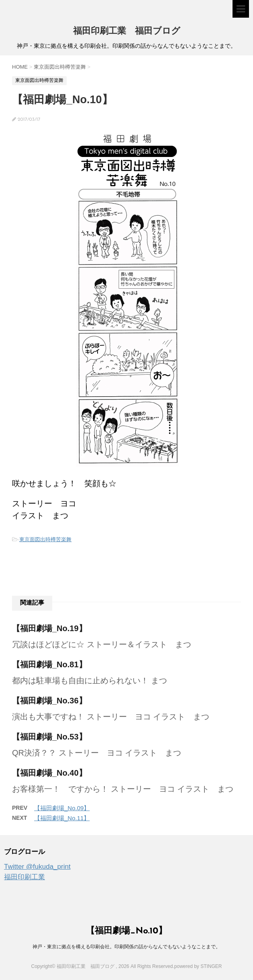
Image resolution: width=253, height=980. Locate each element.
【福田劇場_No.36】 (49, 701)
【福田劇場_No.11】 (62, 818)
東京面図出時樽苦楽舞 (45, 539)
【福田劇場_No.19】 (49, 628)
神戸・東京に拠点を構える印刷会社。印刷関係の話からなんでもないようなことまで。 (126, 947)
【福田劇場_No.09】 (62, 808)
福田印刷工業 (24, 877)
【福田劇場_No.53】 (49, 737)
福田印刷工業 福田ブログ (127, 32)
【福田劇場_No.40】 (49, 773)
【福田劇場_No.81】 (49, 664)
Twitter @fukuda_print (37, 867)
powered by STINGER (198, 966)
